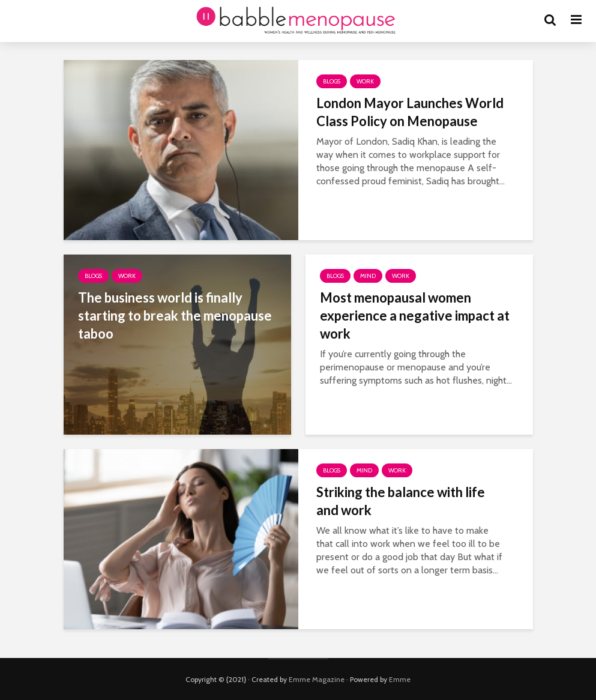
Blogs (332, 81)
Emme (400, 679)
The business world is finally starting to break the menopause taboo (175, 315)
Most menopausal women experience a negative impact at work (415, 315)
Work (365, 81)
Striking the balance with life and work (401, 501)
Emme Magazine (317, 679)
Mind (368, 276)
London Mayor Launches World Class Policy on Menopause (410, 112)
